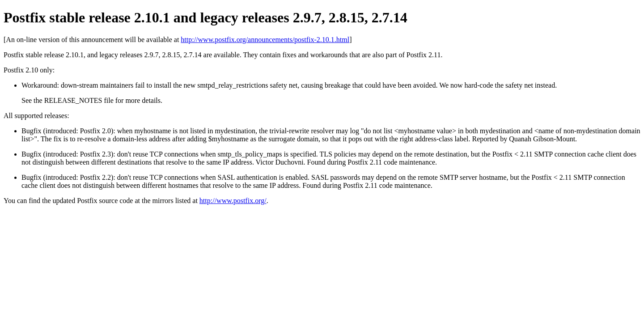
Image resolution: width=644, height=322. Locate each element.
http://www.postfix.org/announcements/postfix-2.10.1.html (265, 40)
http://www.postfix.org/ (233, 201)
